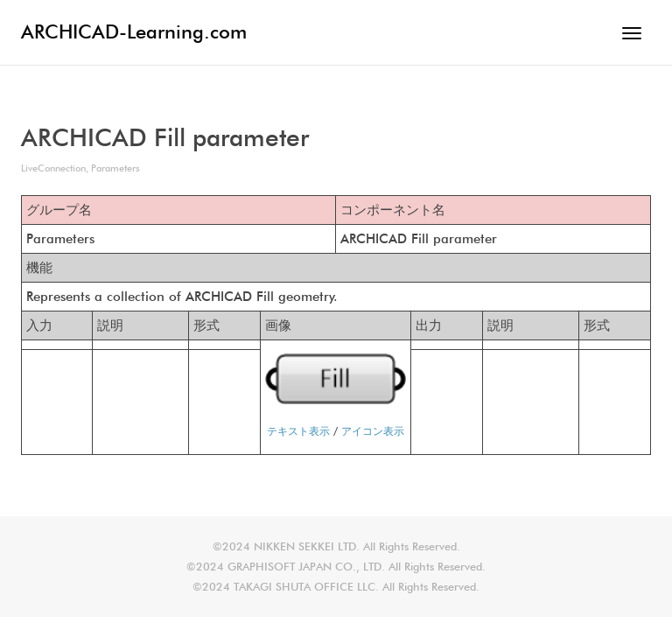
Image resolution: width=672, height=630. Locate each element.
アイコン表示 (373, 431)
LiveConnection (53, 168)
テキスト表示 (298, 431)
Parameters (115, 168)
